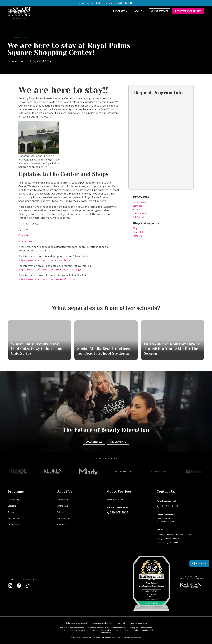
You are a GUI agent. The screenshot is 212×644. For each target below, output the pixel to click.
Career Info (139, 232)
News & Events (18, 37)
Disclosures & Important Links (77, 623)
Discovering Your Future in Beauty (104, 3)
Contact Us (62, 525)
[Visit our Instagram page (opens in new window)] (10, 586)
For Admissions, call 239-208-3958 (30, 61)
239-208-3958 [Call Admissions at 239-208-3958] (167, 506)
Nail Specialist (140, 213)
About (138, 11)
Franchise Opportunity (138, 623)
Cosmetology (139, 202)
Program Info (118, 442)
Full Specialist (140, 217)
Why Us (61, 512)
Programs (119, 11)
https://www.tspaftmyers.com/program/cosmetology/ (50, 269)
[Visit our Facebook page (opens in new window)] (19, 586)
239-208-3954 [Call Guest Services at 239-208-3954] (118, 512)
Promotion (199, 563)
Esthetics (137, 206)
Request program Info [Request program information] (188, 11)
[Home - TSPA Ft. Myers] (20, 11)
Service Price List (115, 499)
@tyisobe (24, 235)
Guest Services (160, 11)
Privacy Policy (121, 623)
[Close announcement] (209, 3)
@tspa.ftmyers (27, 241)
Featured (137, 236)
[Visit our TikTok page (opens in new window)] (28, 586)
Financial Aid (63, 506)
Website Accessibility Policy (102, 623)
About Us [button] (65, 492)
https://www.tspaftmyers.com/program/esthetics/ (48, 279)
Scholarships (63, 499)
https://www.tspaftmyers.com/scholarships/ (44, 260)
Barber (136, 210)
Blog (135, 228)
